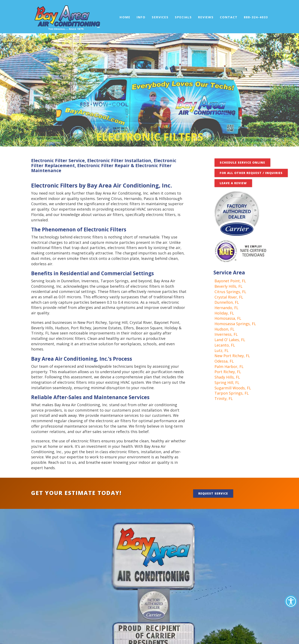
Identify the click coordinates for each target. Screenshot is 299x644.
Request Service (213, 493)
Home (125, 17)
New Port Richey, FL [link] (232, 356)
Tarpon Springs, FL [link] (232, 393)
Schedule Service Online (242, 162)
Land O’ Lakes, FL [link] (230, 340)
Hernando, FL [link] (226, 308)
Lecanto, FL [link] (225, 345)
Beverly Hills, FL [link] (229, 286)
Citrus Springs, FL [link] (230, 292)
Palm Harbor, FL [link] (229, 366)
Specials (183, 17)
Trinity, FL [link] (224, 398)
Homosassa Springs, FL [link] (235, 324)
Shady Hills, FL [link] (227, 377)
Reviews (206, 17)
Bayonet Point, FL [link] (230, 281)
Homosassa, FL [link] (228, 318)
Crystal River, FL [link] (229, 297)
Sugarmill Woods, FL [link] (233, 388)
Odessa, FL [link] (224, 361)
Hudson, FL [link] (224, 329)
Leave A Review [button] (233, 183)
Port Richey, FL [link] (228, 372)
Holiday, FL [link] (224, 313)
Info (141, 17)
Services (160, 17)
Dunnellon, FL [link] (227, 302)
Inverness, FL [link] (226, 334)
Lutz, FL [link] (222, 350)
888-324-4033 (256, 17)
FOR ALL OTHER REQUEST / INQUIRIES (251, 173)
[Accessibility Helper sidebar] (291, 601)
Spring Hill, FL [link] (227, 382)
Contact (229, 17)
